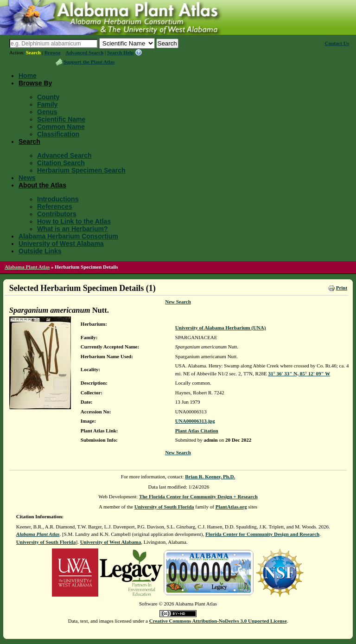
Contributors (57, 214)
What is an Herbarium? (72, 229)
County (48, 97)
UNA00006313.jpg (195, 421)
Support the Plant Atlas (89, 62)
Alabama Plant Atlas (27, 267)
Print (342, 288)
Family (47, 104)
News (27, 178)
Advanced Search (84, 52)
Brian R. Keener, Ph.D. (210, 477)
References (55, 206)
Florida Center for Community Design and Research (262, 534)
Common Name (61, 127)
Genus (47, 112)
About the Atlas (42, 185)
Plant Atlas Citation (197, 431)
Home (28, 76)
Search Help (121, 52)
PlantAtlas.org (231, 507)
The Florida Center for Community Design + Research (198, 496)
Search (33, 52)
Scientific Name (61, 119)
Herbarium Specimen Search (81, 170)
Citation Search (61, 163)
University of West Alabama (61, 244)
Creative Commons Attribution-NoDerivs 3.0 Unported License (218, 621)
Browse (53, 52)
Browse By (35, 83)
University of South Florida (164, 507)
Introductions (58, 199)
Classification (58, 134)
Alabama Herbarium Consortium (68, 236)
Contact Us (337, 43)
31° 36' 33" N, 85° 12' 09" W (299, 374)
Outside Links (40, 251)
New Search (178, 302)
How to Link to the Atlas (74, 221)
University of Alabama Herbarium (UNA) (221, 328)
